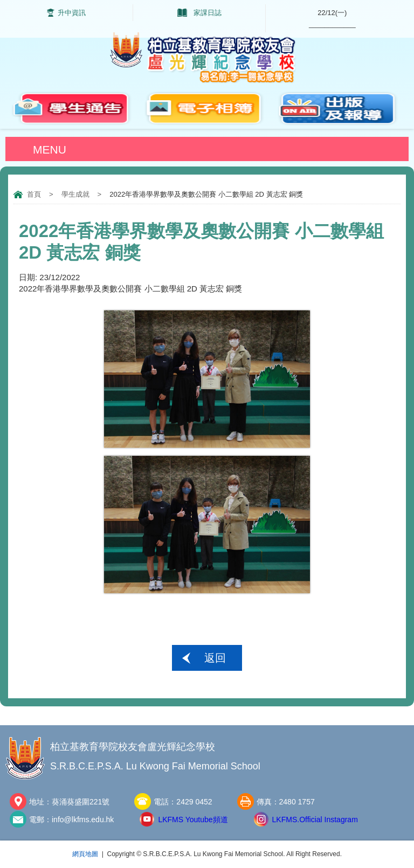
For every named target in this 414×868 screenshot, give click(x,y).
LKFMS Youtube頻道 (193, 820)
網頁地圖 (85, 854)
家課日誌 (208, 13)
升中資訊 (72, 13)
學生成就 (75, 194)
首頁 (34, 194)
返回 (215, 658)
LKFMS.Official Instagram (315, 820)
